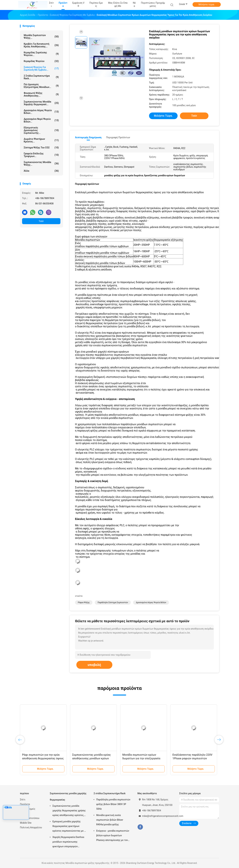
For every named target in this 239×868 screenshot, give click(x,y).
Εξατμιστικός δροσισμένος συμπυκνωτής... (41, 130)
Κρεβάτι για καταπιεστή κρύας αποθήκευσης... (41, 45)
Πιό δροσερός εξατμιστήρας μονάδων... (41, 86)
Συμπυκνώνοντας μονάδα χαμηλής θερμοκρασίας (68, 797)
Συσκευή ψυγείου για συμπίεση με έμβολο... (41, 68)
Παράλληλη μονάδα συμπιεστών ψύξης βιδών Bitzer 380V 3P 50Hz (113, 804)
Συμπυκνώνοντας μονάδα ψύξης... (41, 163)
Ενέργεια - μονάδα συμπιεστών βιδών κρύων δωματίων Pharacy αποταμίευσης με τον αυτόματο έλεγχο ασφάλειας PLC (113, 836)
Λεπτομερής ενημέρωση (88, 137)
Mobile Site (26, 823)
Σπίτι (23, 800)
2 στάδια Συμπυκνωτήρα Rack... (41, 77)
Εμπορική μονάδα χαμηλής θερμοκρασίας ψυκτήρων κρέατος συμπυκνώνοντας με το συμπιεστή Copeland (70, 827)
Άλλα (41, 171)
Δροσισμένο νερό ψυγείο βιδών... (41, 120)
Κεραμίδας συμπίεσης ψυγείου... (41, 54)
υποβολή (94, 665)
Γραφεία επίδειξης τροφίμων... (41, 155)
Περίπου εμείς (28, 809)
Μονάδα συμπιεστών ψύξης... (41, 37)
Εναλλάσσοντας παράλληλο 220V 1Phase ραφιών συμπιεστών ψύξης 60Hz (192, 758)
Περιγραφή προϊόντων (118, 137)
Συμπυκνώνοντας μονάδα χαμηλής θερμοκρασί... (41, 103)
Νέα (22, 814)
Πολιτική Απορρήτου (31, 827)
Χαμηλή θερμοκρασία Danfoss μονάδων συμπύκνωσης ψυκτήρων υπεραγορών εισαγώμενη (68, 842)
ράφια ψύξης (84, 602)
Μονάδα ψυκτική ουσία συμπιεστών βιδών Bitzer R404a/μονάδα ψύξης (110, 820)
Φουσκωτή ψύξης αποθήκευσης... (41, 94)
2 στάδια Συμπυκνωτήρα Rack (110, 793)
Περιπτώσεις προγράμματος (153, 4)
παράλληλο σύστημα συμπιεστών (113, 602)
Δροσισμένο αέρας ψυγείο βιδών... (41, 112)
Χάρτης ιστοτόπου (30, 818)
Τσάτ (41, 221)
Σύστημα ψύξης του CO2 (41, 148)
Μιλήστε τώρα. (207, 4)
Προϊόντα (25, 804)
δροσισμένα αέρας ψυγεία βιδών (151, 602)
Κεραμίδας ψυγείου (41, 61)
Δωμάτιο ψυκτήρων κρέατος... (41, 140)
